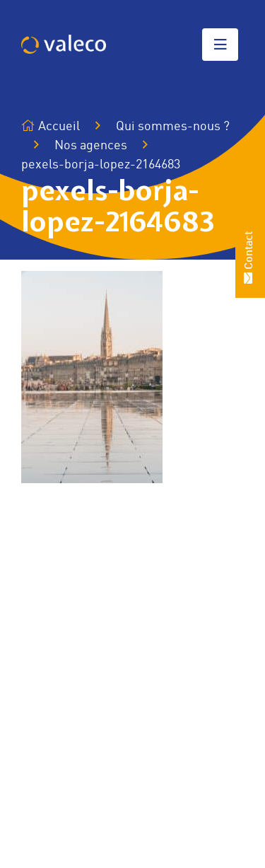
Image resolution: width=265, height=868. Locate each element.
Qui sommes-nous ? (173, 127)
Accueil (51, 126)
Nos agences (91, 146)
